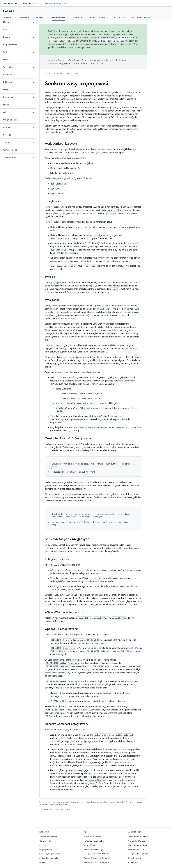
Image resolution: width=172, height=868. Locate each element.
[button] (16, 22)
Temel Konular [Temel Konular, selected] (59, 17)
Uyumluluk (77, 17)
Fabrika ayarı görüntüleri (50, 854)
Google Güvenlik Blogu (93, 849)
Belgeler (8, 11)
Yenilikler (8, 17)
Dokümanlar (58, 74)
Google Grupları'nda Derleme (96, 858)
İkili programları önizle (49, 849)
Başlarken (24, 17)
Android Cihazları (98, 17)
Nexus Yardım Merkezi (137, 845)
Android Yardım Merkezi (138, 837)
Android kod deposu (48, 837)
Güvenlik (40, 17)
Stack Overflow (134, 858)
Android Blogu (90, 845)
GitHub (42, 862)
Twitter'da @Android (92, 837)
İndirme (43, 845)
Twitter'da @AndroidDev (94, 841)
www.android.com (136, 849)
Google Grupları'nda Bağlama (96, 862)
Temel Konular (72, 74)
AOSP (47, 74)
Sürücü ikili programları (49, 858)
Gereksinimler (45, 841)
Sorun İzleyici (133, 862)
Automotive (119, 17)
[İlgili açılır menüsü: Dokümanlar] (38, 3)
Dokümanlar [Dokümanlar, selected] (29, 3)
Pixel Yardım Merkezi (136, 841)
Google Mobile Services (138, 854)
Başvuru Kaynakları (141, 17)
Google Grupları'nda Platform (96, 854)
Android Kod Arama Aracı (57, 3)
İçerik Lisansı (73, 802)
